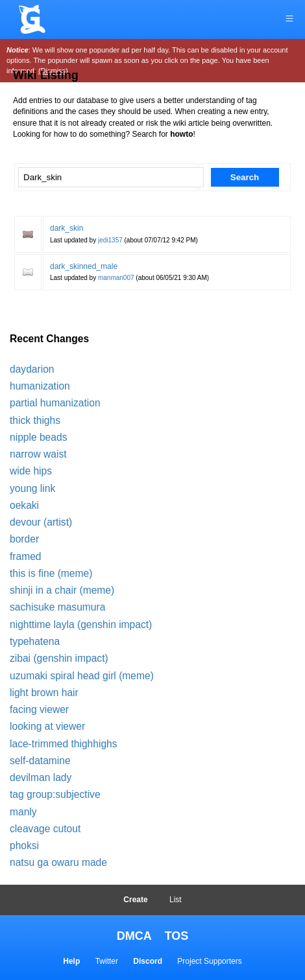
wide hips (31, 471)
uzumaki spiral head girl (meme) (82, 676)
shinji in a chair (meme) (62, 590)
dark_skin (67, 228)
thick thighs (35, 420)
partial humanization (55, 403)
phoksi (24, 846)
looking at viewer (47, 726)
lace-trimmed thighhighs (64, 744)
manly (23, 812)
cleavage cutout (45, 829)
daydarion (32, 369)
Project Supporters (209, 961)
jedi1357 (110, 240)
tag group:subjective (55, 794)
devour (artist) (41, 522)
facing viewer (39, 709)
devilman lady (41, 777)
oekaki (24, 505)
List (176, 900)
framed (26, 556)
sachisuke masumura (57, 607)
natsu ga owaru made (58, 862)
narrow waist (38, 454)
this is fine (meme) (51, 573)
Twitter (107, 961)
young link (32, 488)
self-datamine (40, 761)
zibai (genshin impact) (59, 658)
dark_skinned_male (84, 266)
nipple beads (38, 437)
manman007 (116, 278)
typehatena (35, 641)
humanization (40, 386)
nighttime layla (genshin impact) (81, 624)
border (24, 539)
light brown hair (44, 693)
